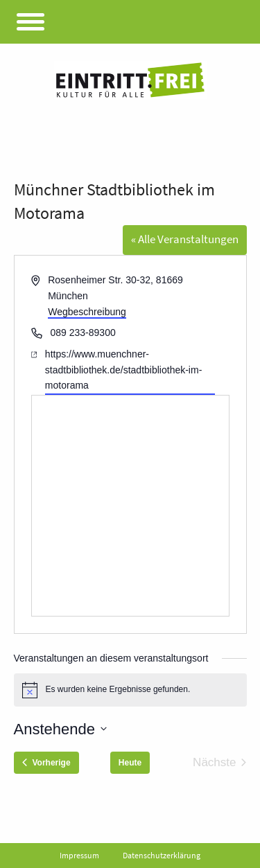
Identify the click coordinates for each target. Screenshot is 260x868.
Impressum (79, 855)
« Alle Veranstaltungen (185, 239)
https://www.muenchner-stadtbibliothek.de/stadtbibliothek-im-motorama (123, 370)
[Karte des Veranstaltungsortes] (130, 506)
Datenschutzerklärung (162, 855)
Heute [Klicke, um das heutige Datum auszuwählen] (130, 763)
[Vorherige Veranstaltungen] (46, 763)
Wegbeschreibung (87, 312)
